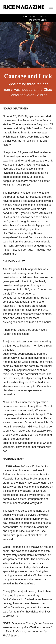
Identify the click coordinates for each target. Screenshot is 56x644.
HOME (25, 17)
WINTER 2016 (38, 17)
